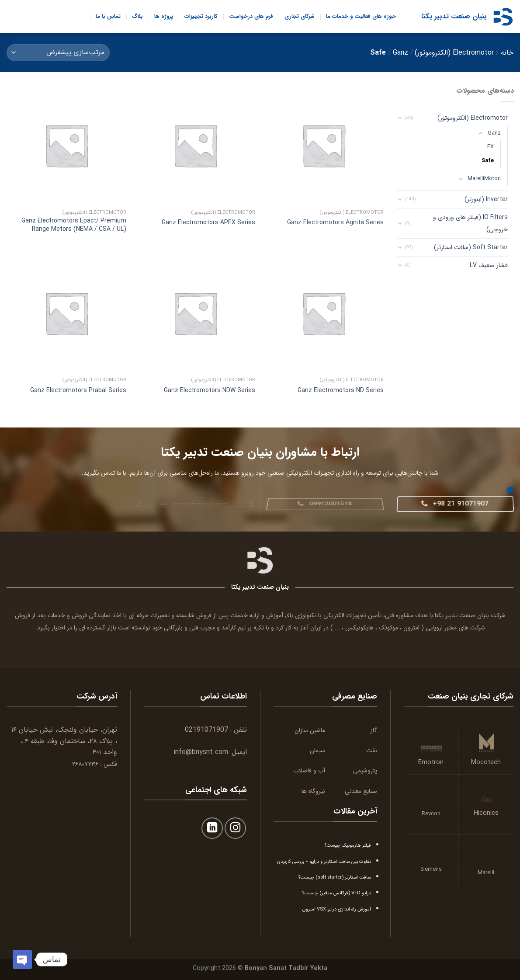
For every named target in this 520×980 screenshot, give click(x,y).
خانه (507, 53)
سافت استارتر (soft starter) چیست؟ (335, 877)
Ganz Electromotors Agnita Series (335, 222)
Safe (487, 160)
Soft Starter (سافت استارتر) (470, 247)
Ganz (400, 53)
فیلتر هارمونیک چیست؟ (348, 845)
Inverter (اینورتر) (486, 199)
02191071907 (206, 730)
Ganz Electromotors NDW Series (210, 390)
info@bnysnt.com (201, 752)
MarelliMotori (484, 179)
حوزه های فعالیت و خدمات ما (361, 17)
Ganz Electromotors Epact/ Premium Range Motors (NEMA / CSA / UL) (74, 225)
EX (490, 147)
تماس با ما (108, 17)
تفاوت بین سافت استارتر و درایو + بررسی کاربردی (324, 862)
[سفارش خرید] (58, 53)
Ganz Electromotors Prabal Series (78, 390)
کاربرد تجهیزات (201, 17)
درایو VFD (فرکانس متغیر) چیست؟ (337, 893)
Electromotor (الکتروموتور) (454, 53)
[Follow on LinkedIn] (212, 828)
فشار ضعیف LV (488, 265)
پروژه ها (164, 17)
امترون (411, 628)
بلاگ (137, 17)
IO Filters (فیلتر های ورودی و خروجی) (470, 223)
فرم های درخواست (251, 17)
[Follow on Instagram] (235, 828)
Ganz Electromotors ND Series (341, 390)
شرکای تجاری (300, 17)
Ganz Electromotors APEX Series (208, 222)
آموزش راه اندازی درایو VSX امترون (337, 909)
